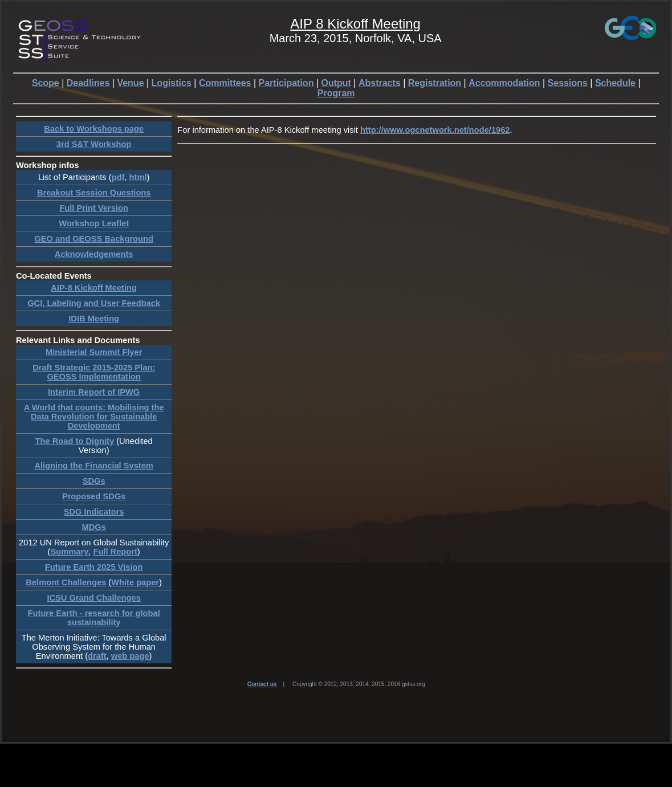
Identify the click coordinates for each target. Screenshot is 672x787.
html (138, 177)
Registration (435, 83)
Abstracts (380, 83)
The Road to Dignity (75, 441)
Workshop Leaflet (94, 223)
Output (336, 83)
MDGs (93, 527)
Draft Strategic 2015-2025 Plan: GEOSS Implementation (94, 372)
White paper (135, 582)
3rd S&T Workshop (94, 144)
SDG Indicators (94, 512)
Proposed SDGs (94, 496)
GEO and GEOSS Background (93, 239)
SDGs (94, 481)
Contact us (262, 684)
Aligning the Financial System (93, 466)
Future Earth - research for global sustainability (94, 618)
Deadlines (88, 83)
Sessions (568, 83)
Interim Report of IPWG (94, 392)
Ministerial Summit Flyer (94, 352)
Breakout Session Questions (94, 193)
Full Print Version (94, 208)
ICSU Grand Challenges (94, 598)
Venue (130, 83)
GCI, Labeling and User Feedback (94, 303)
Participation (286, 83)
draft (97, 656)
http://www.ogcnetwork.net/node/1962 (435, 130)
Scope (46, 83)
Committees (225, 83)
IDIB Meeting (94, 319)
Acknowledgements (94, 254)
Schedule (615, 83)
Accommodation (504, 83)
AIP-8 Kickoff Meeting (94, 288)
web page (130, 656)
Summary (70, 552)
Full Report (115, 552)
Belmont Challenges (66, 582)
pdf (118, 177)
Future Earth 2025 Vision (94, 567)
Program (336, 93)
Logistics (172, 83)
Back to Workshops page (94, 129)
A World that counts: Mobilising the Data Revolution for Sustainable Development (94, 417)
